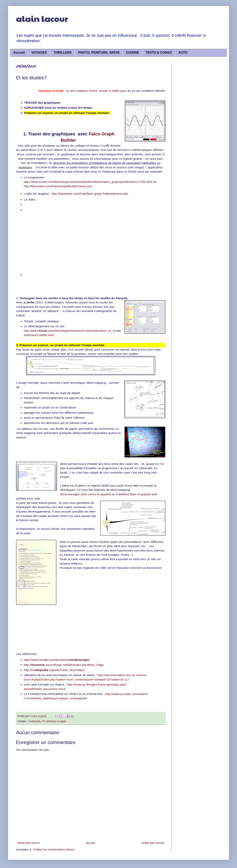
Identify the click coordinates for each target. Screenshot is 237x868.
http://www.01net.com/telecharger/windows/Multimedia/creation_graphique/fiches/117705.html (88, 182)
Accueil (19, 53)
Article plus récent (28, 843)
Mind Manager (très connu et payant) (85, 494)
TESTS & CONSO (159, 53)
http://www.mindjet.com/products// (57, 660)
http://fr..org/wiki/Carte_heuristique (54, 670)
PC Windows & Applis (54, 721)
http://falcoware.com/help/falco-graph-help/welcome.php (90, 194)
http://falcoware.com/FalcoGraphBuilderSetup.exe (58, 186)
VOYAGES (39, 53)
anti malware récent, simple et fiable (95, 91)
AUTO (183, 53)
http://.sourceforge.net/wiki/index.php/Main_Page (64, 665)
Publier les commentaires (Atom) (54, 850)
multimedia (34, 721)
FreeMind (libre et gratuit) (133, 494)
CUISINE (133, 53)
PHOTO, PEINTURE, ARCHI (99, 53)
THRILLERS (63, 53)
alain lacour (42, 18)
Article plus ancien (153, 843)
